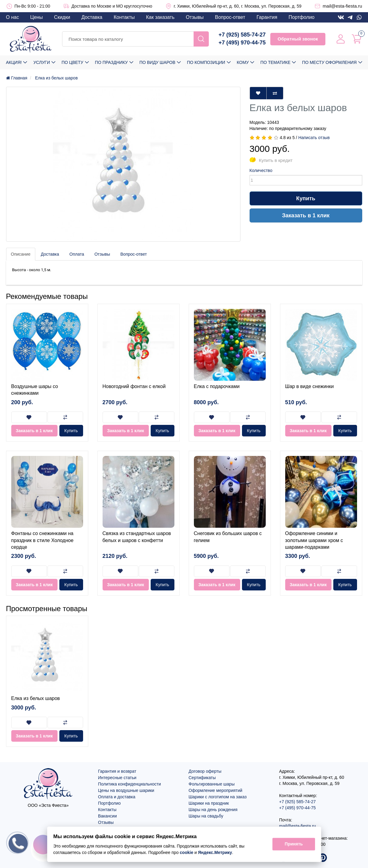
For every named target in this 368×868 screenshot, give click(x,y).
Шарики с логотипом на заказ (218, 797)
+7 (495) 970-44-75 (242, 43)
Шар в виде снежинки (310, 386)
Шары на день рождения (213, 810)
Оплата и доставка (117, 797)
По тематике (276, 62)
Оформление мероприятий (216, 790)
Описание (21, 254)
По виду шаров (157, 62)
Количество (261, 170)
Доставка (92, 17)
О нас (13, 17)
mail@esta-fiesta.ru (342, 6)
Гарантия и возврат (117, 771)
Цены (36, 17)
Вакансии (107, 816)
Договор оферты (205, 771)
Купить (306, 198)
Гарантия (267, 17)
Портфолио (301, 17)
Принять (294, 844)
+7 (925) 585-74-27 (242, 35)
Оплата (77, 254)
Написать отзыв (314, 138)
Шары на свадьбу (206, 816)
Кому (243, 62)
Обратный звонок (298, 39)
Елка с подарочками (217, 386)
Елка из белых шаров (36, 698)
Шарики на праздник (209, 803)
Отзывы (195, 17)
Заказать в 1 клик (306, 215)
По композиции (206, 62)
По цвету (72, 62)
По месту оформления (329, 62)
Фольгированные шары (212, 784)
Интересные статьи (117, 778)
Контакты (124, 17)
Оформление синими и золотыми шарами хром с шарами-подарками (314, 540)
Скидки (62, 17)
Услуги (42, 62)
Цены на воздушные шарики (126, 790)
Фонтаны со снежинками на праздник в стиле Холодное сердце (42, 540)
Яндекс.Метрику (215, 852)
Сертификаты (202, 778)
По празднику (111, 62)
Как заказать (160, 17)
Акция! (14, 62)
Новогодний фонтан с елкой (134, 386)
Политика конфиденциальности (130, 784)
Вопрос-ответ (230, 17)
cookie (186, 852)
